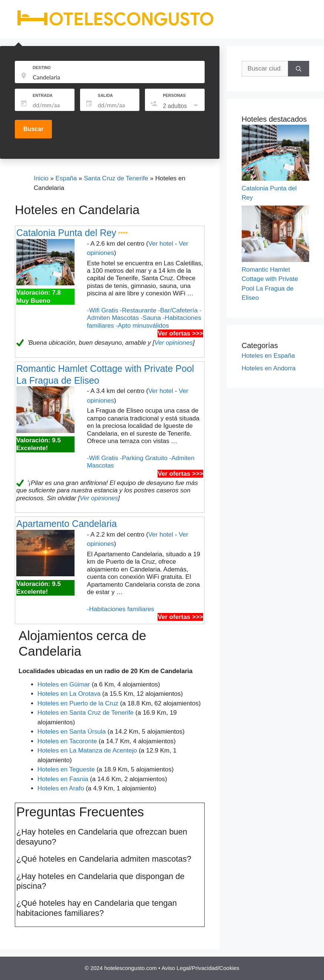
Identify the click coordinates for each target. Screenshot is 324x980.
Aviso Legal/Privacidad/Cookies (201, 968)
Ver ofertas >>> (180, 333)
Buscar (33, 129)
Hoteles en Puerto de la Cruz (78, 703)
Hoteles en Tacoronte (67, 741)
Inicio (41, 178)
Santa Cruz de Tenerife (116, 178)
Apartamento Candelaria (67, 524)
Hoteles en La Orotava (69, 694)
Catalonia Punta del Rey (66, 233)
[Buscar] (299, 69)
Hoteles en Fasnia (63, 779)
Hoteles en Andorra (269, 368)
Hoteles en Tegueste (66, 769)
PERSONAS (174, 95)
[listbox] (181, 106)
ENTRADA (43, 95)
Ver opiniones (174, 343)
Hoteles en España (268, 356)
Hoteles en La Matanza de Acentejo (87, 750)
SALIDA (105, 95)
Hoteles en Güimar (64, 684)
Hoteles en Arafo (61, 788)
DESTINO (42, 68)
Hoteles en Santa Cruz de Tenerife (86, 713)
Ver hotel (161, 244)
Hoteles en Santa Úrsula (72, 732)
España (66, 178)
